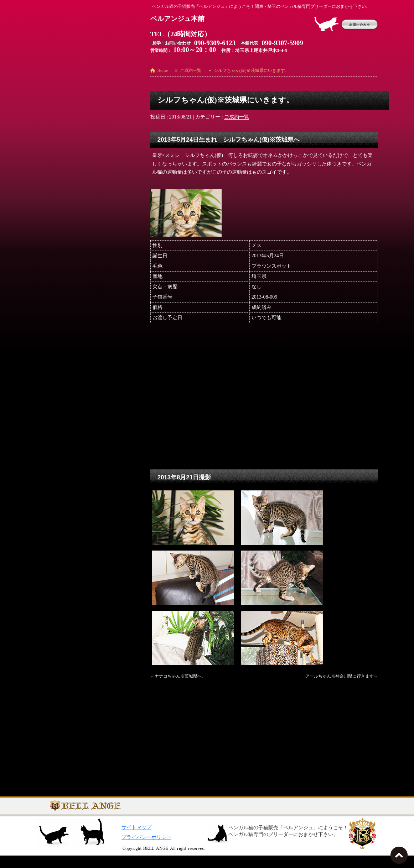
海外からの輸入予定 (58, 378)
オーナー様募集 (53, 306)
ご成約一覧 (237, 117)
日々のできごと (53, 357)
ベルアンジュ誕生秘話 (61, 327)
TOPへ (400, 857)
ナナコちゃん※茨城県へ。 (180, 676)
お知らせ (46, 285)
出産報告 (46, 337)
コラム (43, 316)
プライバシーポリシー (146, 850)
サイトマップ (136, 840)
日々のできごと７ (56, 368)
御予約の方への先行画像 (63, 347)
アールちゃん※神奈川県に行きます (340, 676)
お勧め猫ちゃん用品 (58, 275)
